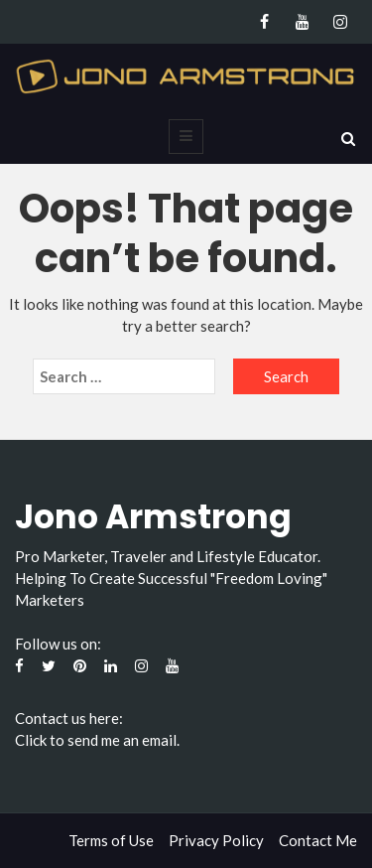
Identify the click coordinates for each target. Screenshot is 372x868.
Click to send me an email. (97, 740)
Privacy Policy (216, 840)
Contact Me (318, 840)
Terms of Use (111, 840)
